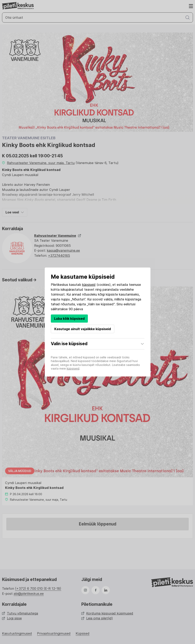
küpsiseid (89, 285)
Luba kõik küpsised (69, 319)
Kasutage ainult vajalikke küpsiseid (83, 329)
